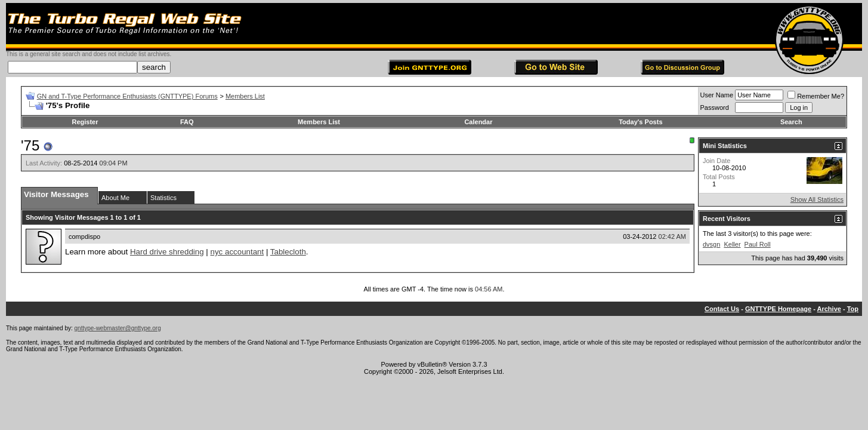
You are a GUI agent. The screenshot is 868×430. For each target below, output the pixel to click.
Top (853, 309)
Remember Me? (816, 96)
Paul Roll (758, 244)
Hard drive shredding (167, 252)
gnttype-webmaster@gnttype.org (118, 328)
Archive (829, 309)
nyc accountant (237, 252)
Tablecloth (288, 252)
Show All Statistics (817, 199)
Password (715, 107)
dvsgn (711, 244)
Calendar (478, 122)
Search (791, 122)
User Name (717, 95)
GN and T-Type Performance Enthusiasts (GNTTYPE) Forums (127, 96)
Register (85, 122)
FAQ (187, 122)
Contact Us (722, 309)
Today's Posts (640, 122)
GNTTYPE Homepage (778, 309)
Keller (732, 244)
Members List (245, 96)
